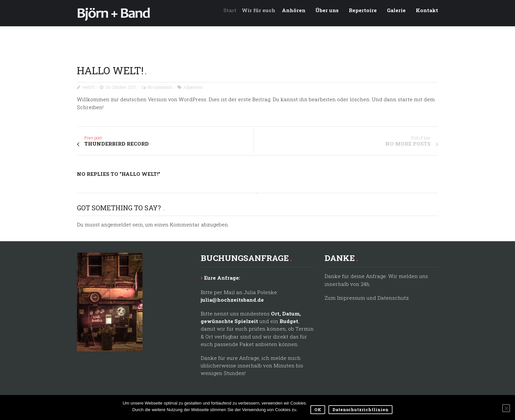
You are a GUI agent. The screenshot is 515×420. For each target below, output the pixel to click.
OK (318, 409)
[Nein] (506, 408)
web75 (89, 87)
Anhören (296, 10)
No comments (160, 87)
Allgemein (193, 87)
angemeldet (116, 224)
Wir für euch (262, 10)
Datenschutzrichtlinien (360, 409)
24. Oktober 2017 (121, 87)
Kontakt (427, 10)
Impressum (351, 298)
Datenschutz (393, 298)
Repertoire (363, 10)
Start (233, 10)
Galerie (396, 10)
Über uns (327, 10)
